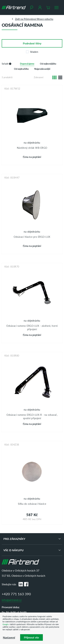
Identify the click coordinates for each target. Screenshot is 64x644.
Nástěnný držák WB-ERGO (32, 148)
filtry (32, 43)
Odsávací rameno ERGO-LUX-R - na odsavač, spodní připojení (32, 416)
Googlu (6, 624)
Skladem (32, 52)
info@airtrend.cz (12, 600)
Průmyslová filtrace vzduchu (38, 19)
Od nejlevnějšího (48, 64)
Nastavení (9, 637)
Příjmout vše (31, 637)
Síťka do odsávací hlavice (32, 504)
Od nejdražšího (21, 69)
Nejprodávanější (42, 69)
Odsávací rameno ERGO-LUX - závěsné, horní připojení (32, 327)
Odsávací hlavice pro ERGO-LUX (32, 237)
